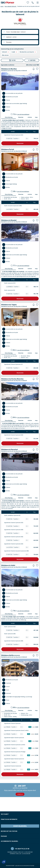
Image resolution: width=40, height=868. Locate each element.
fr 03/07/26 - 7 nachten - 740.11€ (13, 139)
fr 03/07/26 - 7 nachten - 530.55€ (13, 637)
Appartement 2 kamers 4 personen (11, 723)
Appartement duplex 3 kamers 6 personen (13, 738)
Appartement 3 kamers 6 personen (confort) (13, 745)
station (30, 117)
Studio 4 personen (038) (9, 634)
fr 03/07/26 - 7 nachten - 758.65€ (13, 554)
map (36, 117)
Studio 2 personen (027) (9, 283)
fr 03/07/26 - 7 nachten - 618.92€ (13, 533)
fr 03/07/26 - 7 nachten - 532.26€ (13, 439)
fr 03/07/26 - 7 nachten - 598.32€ (13, 644)
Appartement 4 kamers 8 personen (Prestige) (14, 752)
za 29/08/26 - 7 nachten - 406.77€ (13, 287)
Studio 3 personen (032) (9, 627)
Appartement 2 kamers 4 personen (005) (12, 641)
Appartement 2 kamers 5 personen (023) (12, 522)
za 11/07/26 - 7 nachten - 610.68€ (13, 547)
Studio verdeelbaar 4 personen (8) (11, 515)
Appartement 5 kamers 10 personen (11, 766)
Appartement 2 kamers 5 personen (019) (12, 544)
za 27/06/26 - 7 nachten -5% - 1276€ (11, 755)
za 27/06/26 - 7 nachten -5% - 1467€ (11, 770)
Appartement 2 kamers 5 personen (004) (12, 530)
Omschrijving (9, 117)
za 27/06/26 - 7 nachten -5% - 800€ (11, 727)
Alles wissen (5, 55)
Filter (12, 60)
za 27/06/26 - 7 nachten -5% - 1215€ (11, 762)
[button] (4, 862)
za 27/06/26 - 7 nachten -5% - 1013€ (11, 734)
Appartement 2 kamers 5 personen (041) (12, 537)
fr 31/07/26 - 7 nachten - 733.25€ (13, 526)
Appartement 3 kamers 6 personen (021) (12, 135)
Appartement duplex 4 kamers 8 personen (13, 759)
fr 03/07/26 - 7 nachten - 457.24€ (13, 630)
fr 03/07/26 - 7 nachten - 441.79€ (13, 294)
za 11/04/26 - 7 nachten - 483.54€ (13, 209)
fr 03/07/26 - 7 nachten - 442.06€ (13, 519)
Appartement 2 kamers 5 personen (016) (12, 435)
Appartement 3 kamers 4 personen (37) (12, 364)
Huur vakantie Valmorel (10, 6)
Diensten (21, 117)
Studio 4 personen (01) (8, 290)
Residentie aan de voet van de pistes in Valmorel (14, 71)
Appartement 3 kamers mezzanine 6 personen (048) (15, 551)
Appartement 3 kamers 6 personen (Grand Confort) (15, 730)
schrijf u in (20, 794)
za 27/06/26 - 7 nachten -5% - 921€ (11, 741)
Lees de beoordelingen (23, 114)
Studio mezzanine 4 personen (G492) (12, 206)
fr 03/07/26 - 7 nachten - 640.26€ (13, 368)
